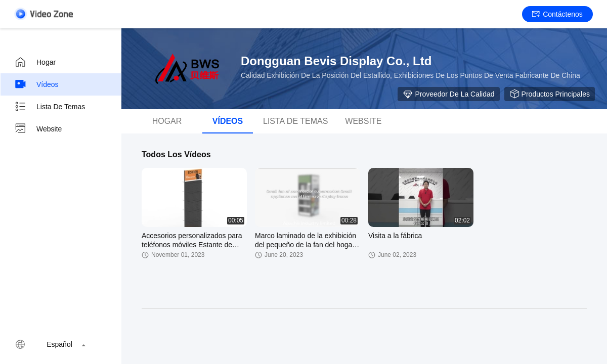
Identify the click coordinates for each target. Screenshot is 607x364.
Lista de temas (50, 107)
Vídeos (36, 84)
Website (38, 129)
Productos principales (550, 94)
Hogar (35, 62)
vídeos (228, 121)
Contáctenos (557, 14)
